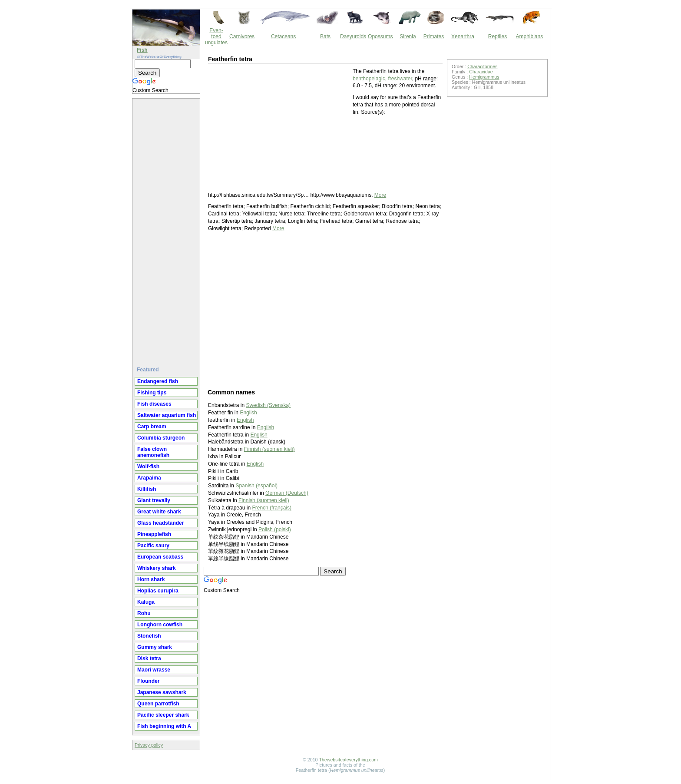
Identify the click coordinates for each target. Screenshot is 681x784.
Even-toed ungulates (216, 36)
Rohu (144, 613)
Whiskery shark (157, 568)
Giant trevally (154, 500)
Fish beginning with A (164, 726)
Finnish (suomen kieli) (269, 449)
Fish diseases (154, 404)
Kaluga (146, 602)
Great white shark (159, 512)
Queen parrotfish (158, 704)
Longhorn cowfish (160, 625)
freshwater (400, 79)
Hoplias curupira (158, 591)
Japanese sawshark (162, 692)
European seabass (160, 557)
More (380, 195)
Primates (434, 36)
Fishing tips (152, 393)
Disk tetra (149, 658)
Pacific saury (153, 546)
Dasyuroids (353, 36)
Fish (142, 50)
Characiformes (482, 66)
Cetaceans (283, 36)
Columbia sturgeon (161, 438)
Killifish (147, 489)
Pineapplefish (154, 534)
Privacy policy (149, 745)
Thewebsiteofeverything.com (348, 760)
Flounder (148, 681)
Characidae (481, 72)
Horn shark (151, 579)
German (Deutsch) (287, 493)
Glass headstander (160, 523)
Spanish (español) (256, 486)
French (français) (272, 508)
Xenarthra (463, 36)
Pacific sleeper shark (163, 715)
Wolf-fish (148, 466)
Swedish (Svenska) (268, 405)
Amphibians (529, 36)
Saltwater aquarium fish (167, 415)
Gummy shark (155, 647)
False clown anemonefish (153, 452)
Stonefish (149, 636)
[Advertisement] (167, 229)
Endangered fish (158, 381)
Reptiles (498, 36)
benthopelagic (369, 79)
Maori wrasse (154, 670)
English (248, 413)
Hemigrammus (484, 77)
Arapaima (149, 478)
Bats (325, 36)
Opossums (380, 36)
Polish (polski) (275, 529)
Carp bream (152, 427)
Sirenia (408, 36)
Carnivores (242, 36)
